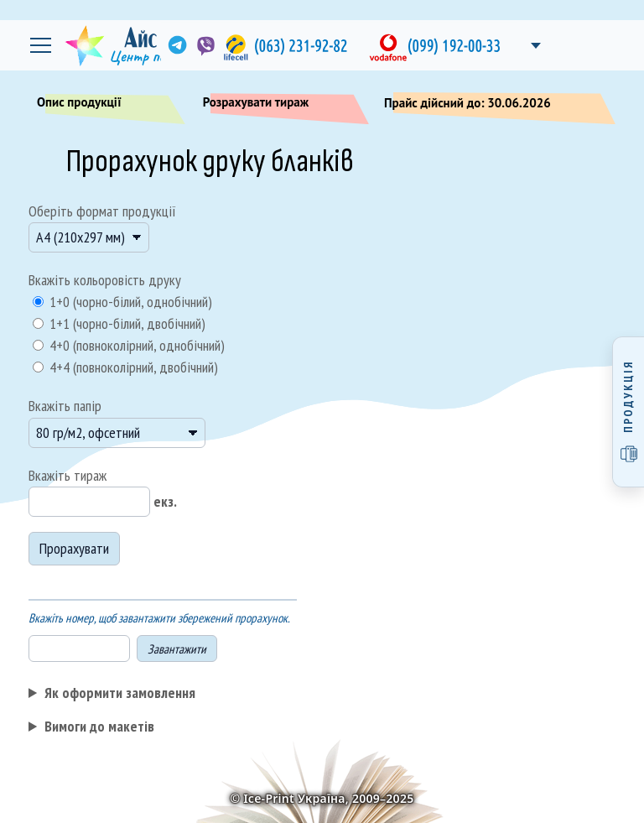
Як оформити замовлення (120, 693)
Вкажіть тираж (68, 475)
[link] (176, 45)
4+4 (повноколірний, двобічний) (132, 367)
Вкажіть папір (65, 406)
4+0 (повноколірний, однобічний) (135, 345)
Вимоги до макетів (99, 726)
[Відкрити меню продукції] (628, 412)
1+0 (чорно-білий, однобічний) (129, 302)
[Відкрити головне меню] (40, 45)
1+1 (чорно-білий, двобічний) (126, 323)
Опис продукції (104, 106)
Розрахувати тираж (280, 106)
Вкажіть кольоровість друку (105, 280)
